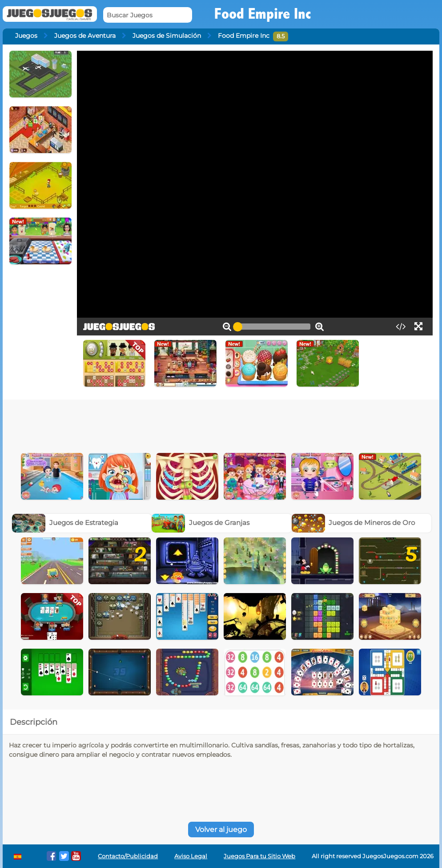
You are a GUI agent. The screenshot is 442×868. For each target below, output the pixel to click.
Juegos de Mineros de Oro (354, 523)
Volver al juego (221, 830)
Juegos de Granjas (201, 523)
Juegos (26, 36)
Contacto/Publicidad (128, 856)
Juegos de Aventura (85, 36)
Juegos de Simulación (167, 36)
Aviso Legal (191, 856)
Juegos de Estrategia (65, 523)
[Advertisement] (221, 424)
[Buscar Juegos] (148, 15)
